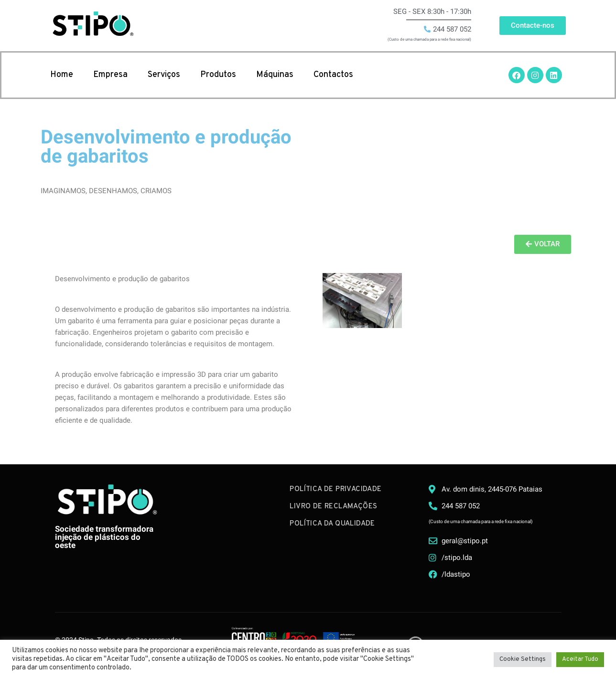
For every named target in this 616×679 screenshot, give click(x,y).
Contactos (333, 75)
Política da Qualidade (332, 524)
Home (62, 75)
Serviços (164, 75)
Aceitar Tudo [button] (580, 659)
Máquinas (275, 75)
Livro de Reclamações (333, 507)
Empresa (110, 75)
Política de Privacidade (335, 489)
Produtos (218, 75)
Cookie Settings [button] (523, 659)
